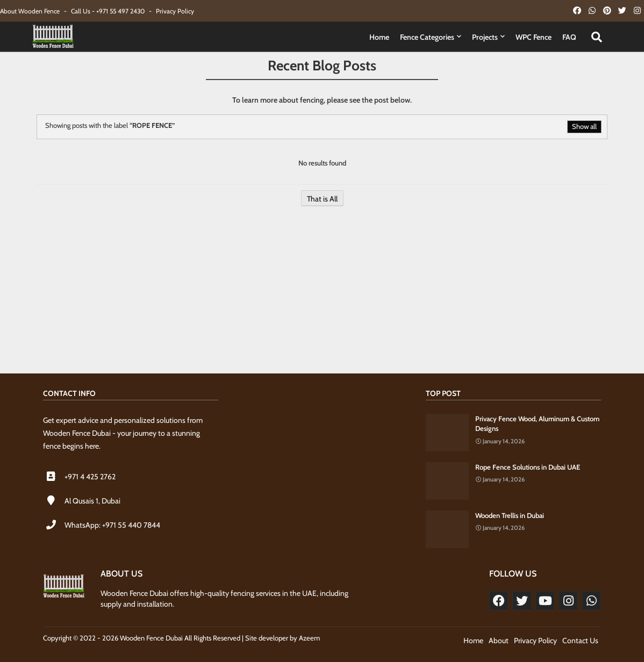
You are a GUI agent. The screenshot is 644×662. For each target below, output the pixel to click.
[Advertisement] (322, 296)
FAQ (569, 37)
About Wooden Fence (31, 11)
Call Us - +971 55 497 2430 (109, 11)
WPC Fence (534, 37)
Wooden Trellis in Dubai (510, 515)
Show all (584, 126)
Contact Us (580, 641)
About (499, 641)
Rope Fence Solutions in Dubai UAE (528, 467)
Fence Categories (427, 37)
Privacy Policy (175, 11)
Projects (485, 37)
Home (379, 37)
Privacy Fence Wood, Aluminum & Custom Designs (537, 423)
